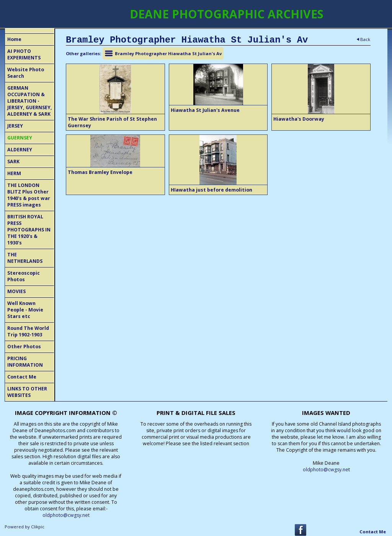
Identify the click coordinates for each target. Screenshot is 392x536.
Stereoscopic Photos (24, 276)
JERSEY (15, 126)
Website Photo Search (26, 73)
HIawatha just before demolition (212, 190)
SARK (13, 161)
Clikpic (38, 527)
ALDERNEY (20, 150)
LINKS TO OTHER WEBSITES (27, 392)
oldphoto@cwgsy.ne (326, 470)
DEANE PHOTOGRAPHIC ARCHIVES (227, 14)
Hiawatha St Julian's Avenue (205, 110)
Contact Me (22, 377)
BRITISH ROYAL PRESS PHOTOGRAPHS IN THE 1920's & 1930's (29, 230)
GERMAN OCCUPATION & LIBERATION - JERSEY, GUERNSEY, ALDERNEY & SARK (30, 101)
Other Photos (24, 347)
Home (14, 39)
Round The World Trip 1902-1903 (28, 331)
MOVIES (16, 291)
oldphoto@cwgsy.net (66, 515)
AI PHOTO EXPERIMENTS (24, 54)
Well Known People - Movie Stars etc (25, 310)
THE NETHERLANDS (25, 258)
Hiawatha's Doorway (299, 119)
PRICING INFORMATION (25, 362)
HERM (14, 173)
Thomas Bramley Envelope (100, 172)
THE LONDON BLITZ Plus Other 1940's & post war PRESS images (29, 195)
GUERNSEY (20, 138)
